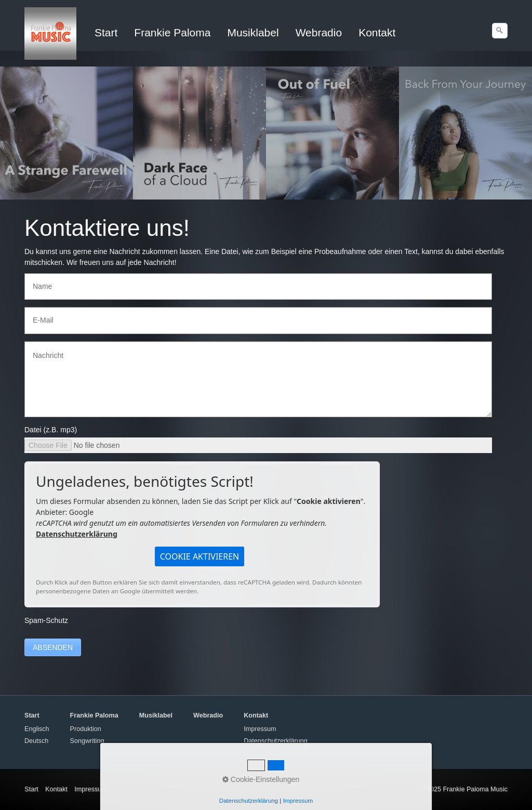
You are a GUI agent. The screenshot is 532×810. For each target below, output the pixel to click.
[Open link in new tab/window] (66, 133)
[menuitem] (107, 33)
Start (106, 32)
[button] (200, 556)
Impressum (260, 729)
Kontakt (377, 32)
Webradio (319, 32)
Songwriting (87, 741)
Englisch (37, 729)
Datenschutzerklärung (77, 534)
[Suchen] (500, 31)
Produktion (86, 729)
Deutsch (36, 741)
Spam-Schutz (46, 620)
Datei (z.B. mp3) (51, 430)
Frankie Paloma (172, 32)
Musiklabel (253, 32)
